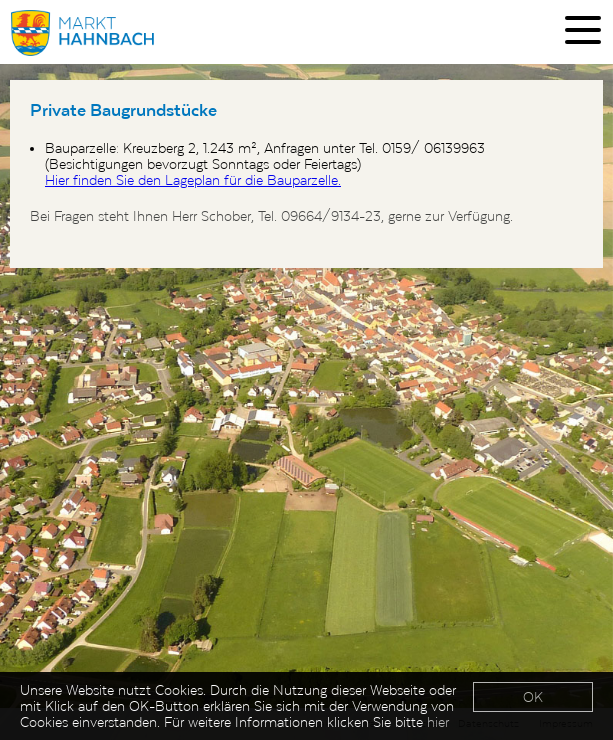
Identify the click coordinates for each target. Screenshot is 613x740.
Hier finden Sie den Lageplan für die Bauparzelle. (193, 180)
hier (438, 722)
